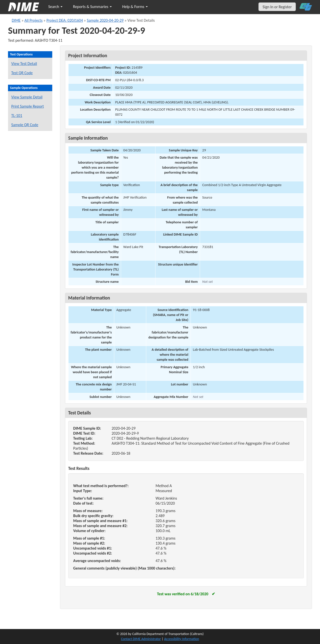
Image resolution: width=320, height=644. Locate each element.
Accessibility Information (181, 639)
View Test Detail (24, 64)
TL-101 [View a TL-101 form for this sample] (17, 116)
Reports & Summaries (92, 7)
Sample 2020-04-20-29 (105, 20)
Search (55, 7)
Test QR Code (22, 73)
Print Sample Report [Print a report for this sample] (27, 106)
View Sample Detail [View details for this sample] (27, 97)
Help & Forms (135, 7)
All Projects (33, 20)
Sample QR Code (25, 125)
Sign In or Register (277, 7)
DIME (16, 20)
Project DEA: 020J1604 (65, 20)
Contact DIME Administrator (141, 639)
